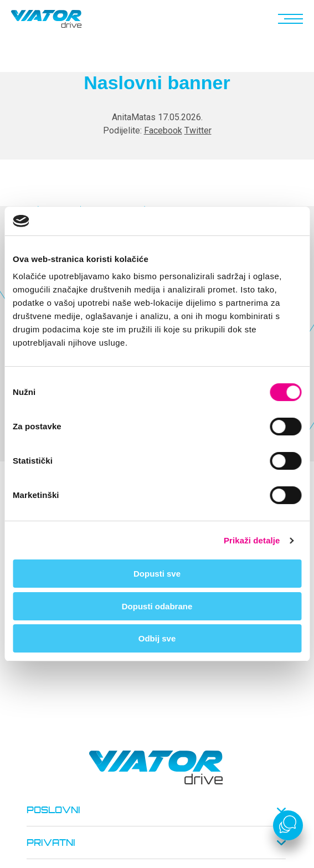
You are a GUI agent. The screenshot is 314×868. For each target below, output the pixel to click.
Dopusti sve (157, 574)
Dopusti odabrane (157, 606)
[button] (289, 19)
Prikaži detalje (252, 540)
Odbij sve (157, 638)
